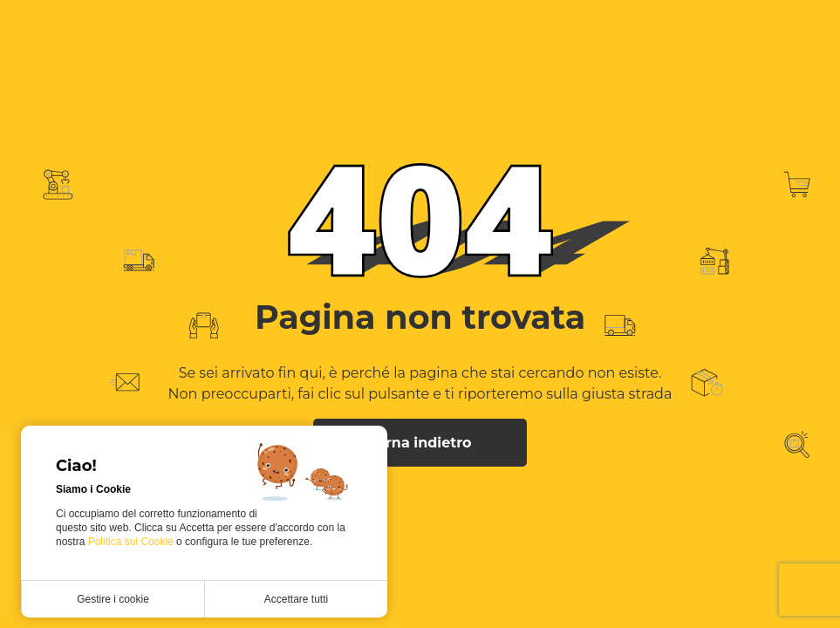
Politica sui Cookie (132, 542)
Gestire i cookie (113, 599)
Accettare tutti (296, 599)
